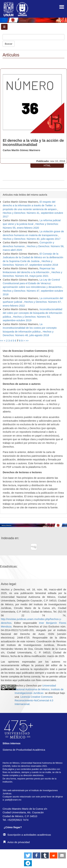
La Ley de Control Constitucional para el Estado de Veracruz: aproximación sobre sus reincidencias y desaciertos (33, 283)
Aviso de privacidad (16, 842)
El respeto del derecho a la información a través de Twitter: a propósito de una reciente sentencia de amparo (30, 205)
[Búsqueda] (33, 37)
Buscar (9, 44)
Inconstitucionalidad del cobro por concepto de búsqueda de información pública (32, 313)
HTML (47, 165)
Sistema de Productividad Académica (24, 750)
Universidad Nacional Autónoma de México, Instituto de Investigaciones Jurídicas (39, 689)
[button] (28, 855)
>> (27, 341)
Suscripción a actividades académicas (27, 835)
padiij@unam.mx (13, 800)
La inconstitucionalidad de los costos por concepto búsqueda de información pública (30, 328)
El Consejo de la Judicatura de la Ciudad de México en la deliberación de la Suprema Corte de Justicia (33, 257)
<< (2, 341)
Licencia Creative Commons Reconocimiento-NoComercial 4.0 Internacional (34, 700)
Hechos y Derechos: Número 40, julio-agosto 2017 (32, 239)
